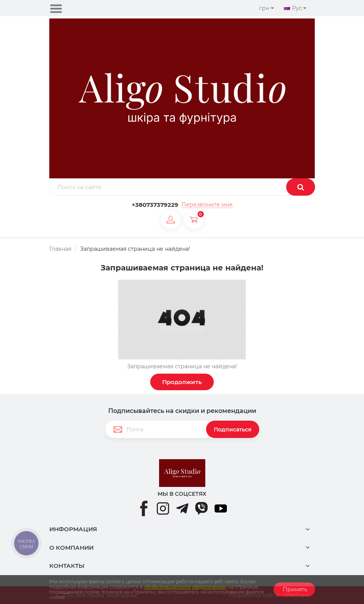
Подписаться (233, 430)
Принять (294, 589)
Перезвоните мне (207, 205)
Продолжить (182, 382)
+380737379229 (155, 205)
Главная (60, 249)
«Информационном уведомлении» (185, 587)
